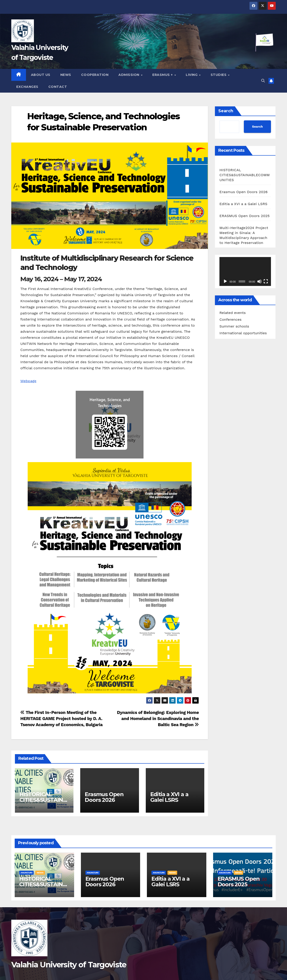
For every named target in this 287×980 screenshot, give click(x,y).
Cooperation (95, 75)
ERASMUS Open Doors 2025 (245, 216)
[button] (263, 81)
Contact (58, 87)
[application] (245, 271)
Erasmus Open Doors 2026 (104, 797)
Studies (219, 75)
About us (41, 75)
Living (192, 75)
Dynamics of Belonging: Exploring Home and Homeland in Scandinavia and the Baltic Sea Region (158, 719)
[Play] (225, 281)
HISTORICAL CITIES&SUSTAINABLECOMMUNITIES (44, 800)
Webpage (28, 381)
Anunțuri (26, 873)
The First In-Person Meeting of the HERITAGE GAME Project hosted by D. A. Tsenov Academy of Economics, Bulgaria (61, 719)
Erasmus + (163, 75)
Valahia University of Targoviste (69, 965)
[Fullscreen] (266, 281)
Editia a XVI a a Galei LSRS (169, 797)
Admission (129, 75)
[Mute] (259, 281)
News (66, 75)
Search (226, 111)
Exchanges (27, 87)
